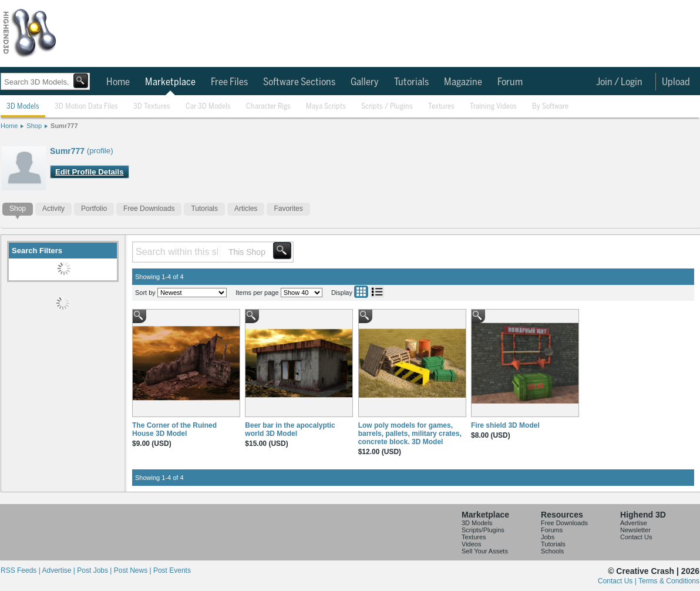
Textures (441, 107)
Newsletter (635, 530)
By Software (550, 107)
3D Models (23, 107)
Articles (246, 209)
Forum (510, 82)
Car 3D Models (208, 107)
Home (118, 82)
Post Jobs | (95, 570)
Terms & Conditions (669, 581)
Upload (676, 82)
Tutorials (411, 82)
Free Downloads (149, 209)
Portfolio (94, 209)
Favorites (288, 209)
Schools (552, 551)
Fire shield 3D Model (505, 425)
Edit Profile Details (90, 172)
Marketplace (170, 82)
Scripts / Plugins (387, 107)
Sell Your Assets (485, 551)
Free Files (229, 82)
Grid (361, 292)
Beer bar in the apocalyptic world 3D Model (290, 429)
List (377, 292)
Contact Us (636, 537)
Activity (53, 209)
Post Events (172, 570)
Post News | (134, 570)
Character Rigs (268, 107)
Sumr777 (64, 126)
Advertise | (59, 570)
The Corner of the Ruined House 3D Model (174, 429)
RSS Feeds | (21, 570)
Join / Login (619, 82)
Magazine (463, 82)
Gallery (365, 82)
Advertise (634, 523)
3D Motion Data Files (86, 107)
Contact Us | (618, 581)
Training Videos (493, 107)
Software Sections (299, 82)
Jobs (548, 537)
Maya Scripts (326, 107)
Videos (471, 544)
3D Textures (152, 107)
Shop (34, 126)
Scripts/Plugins (483, 530)
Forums (552, 530)
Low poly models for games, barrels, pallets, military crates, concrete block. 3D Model (410, 434)
